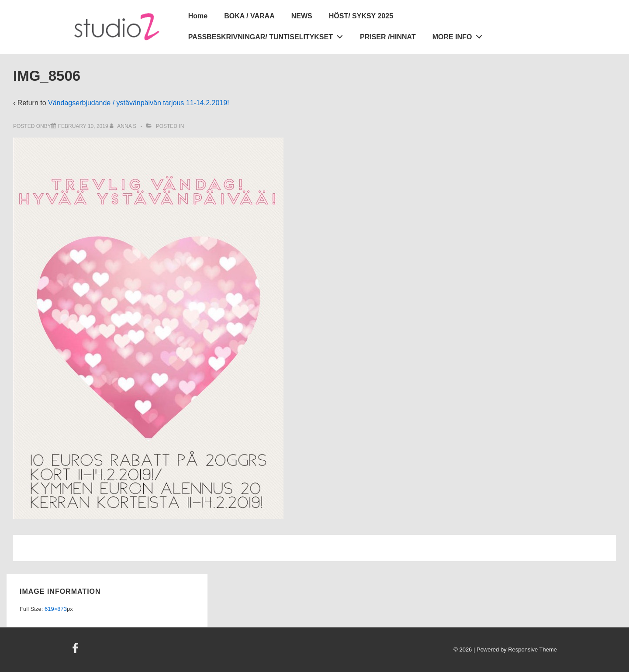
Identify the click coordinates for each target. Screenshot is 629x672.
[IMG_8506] (83, 126)
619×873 (56, 609)
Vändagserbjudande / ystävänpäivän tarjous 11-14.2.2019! (139, 103)
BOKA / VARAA (249, 16)
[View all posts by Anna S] (124, 126)
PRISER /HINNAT (388, 37)
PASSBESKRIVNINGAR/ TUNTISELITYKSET (268, 35)
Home (198, 16)
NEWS (302, 16)
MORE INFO (460, 35)
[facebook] (76, 651)
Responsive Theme (532, 650)
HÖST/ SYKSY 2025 (361, 16)
